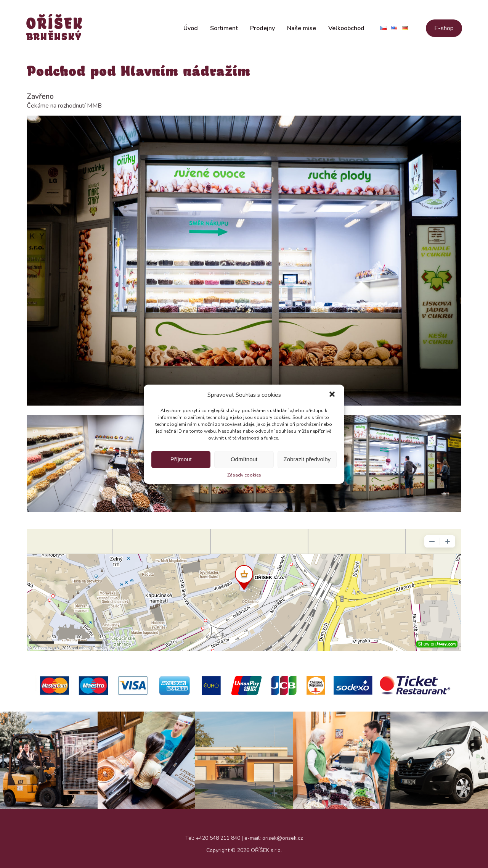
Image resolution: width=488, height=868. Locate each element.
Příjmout (181, 459)
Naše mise (302, 30)
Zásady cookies (244, 475)
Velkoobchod (346, 30)
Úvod (191, 30)
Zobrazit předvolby (307, 459)
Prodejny (262, 30)
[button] (332, 395)
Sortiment (224, 30)
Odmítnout (244, 459)
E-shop (444, 30)
